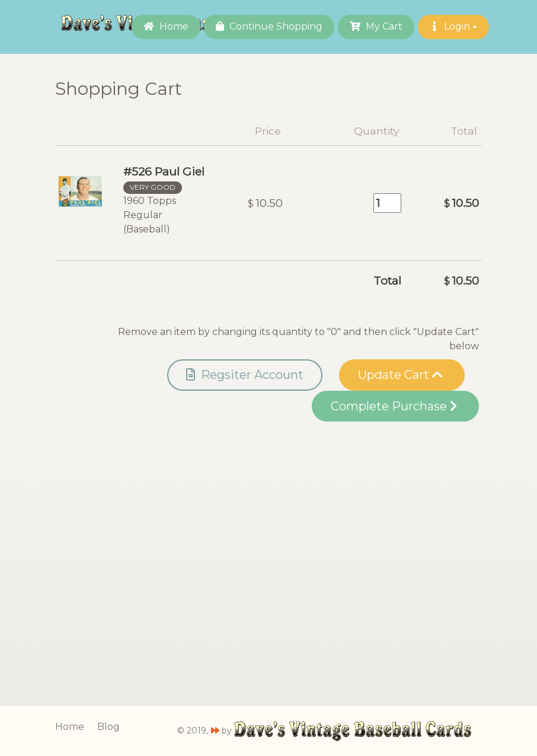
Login (453, 26)
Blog (108, 727)
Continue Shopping (269, 26)
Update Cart (400, 375)
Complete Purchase (394, 406)
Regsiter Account (245, 375)
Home (166, 26)
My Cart (376, 26)
